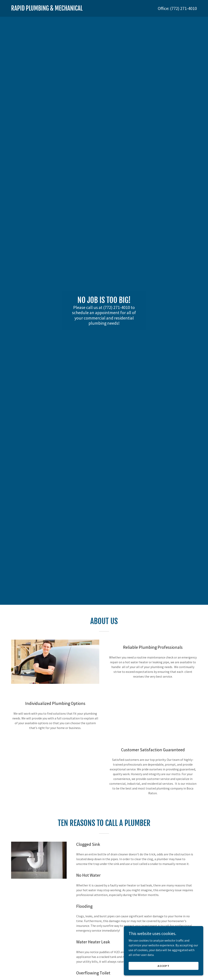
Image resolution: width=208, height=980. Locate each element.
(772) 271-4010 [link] (183, 8)
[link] (58, 9)
